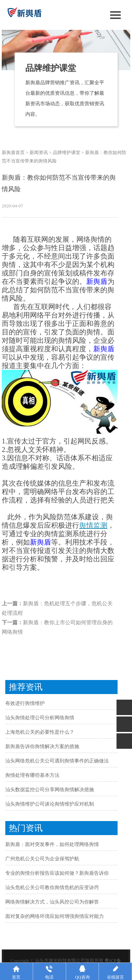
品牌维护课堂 (67, 152)
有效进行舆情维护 (25, 703)
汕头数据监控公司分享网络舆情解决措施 (50, 790)
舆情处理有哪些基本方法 (32, 775)
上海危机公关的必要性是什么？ (40, 732)
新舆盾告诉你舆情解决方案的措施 (42, 746)
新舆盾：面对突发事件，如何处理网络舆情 (52, 844)
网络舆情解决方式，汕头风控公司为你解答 (52, 902)
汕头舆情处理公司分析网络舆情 (40, 718)
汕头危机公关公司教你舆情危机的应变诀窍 (52, 888)
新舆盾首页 (13, 152)
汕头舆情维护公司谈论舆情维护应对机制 (50, 804)
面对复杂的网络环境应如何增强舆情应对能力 (55, 916)
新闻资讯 (39, 152)
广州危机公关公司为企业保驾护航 (42, 859)
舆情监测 (93, 525)
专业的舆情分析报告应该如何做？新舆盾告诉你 (57, 873)
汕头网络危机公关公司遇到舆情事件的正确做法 (57, 761)
